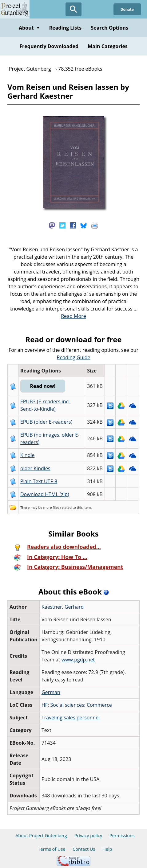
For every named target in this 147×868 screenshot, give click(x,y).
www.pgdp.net (78, 660)
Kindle (28, 455)
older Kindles (35, 468)
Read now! (44, 386)
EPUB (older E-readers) (46, 422)
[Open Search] (73, 9)
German (51, 692)
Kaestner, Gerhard (63, 607)
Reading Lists (66, 28)
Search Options (109, 28)
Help (107, 849)
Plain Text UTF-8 (39, 481)
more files (51, 507)
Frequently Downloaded (49, 46)
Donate (127, 9)
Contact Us (84, 849)
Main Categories (108, 46)
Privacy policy (88, 835)
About (29, 28)
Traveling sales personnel (71, 718)
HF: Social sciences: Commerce (77, 705)
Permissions (122, 835)
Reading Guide (74, 357)
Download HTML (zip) (45, 494)
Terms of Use (52, 849)
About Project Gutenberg (41, 835)
